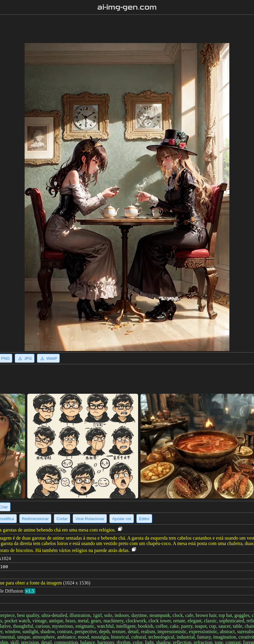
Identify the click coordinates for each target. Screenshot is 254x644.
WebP (48, 358)
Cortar (62, 519)
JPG (25, 358)
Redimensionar (35, 519)
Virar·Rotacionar (90, 519)
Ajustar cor (122, 519)
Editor (144, 519)
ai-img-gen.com (127, 7)
